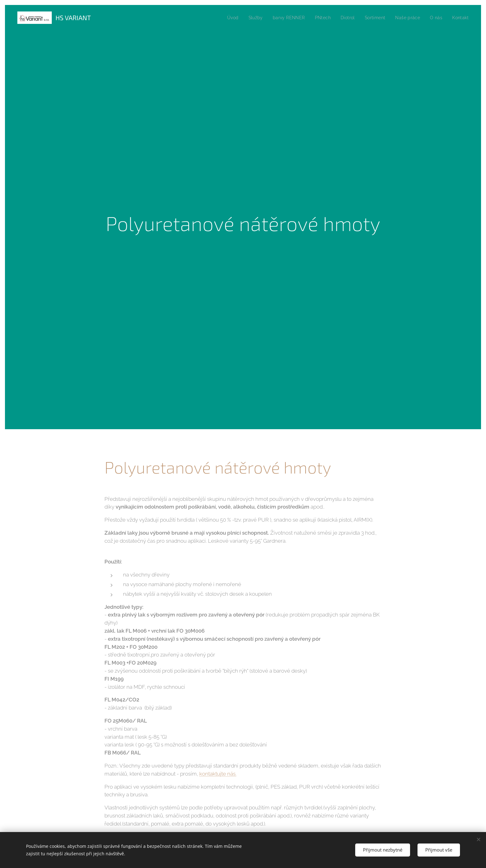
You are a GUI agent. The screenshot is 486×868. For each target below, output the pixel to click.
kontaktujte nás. (218, 773)
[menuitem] (225, 18)
